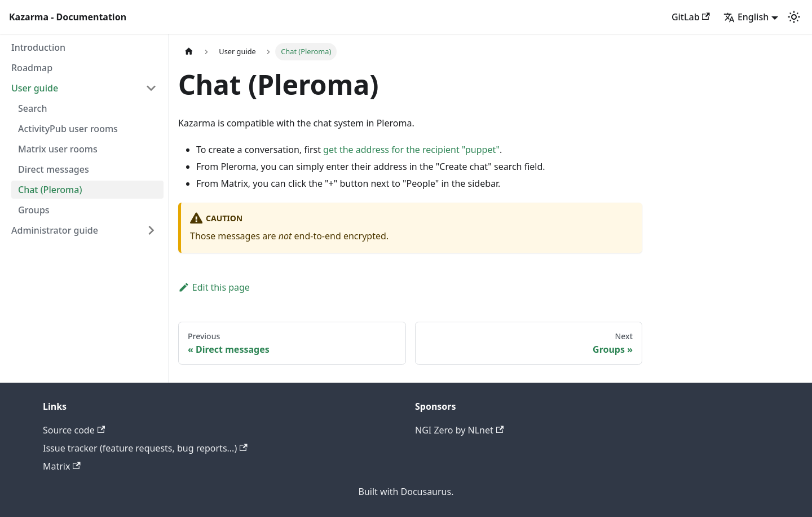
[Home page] (189, 52)
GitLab (691, 17)
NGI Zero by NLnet (459, 430)
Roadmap (32, 68)
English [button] (746, 17)
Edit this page (214, 287)
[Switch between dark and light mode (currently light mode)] (794, 17)
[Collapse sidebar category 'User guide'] (151, 88)
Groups (34, 210)
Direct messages (54, 169)
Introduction (38, 47)
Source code (74, 430)
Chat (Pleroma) (50, 190)
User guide (35, 88)
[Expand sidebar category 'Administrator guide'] (151, 230)
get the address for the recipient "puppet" (411, 150)
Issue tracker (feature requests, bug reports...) (145, 448)
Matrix (62, 466)
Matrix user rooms (58, 149)
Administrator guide (55, 230)
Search (32, 108)
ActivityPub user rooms (68, 129)
